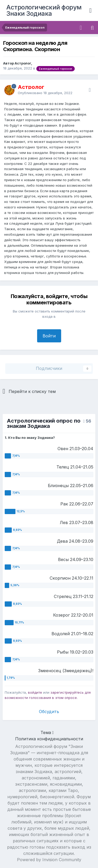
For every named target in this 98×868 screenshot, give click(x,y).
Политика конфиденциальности (49, 739)
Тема (47, 732)
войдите (35, 692)
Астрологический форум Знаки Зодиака (44, 10)
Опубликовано (45, 93)
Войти (49, 336)
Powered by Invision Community (49, 860)
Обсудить (49, 711)
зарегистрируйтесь (67, 692)
